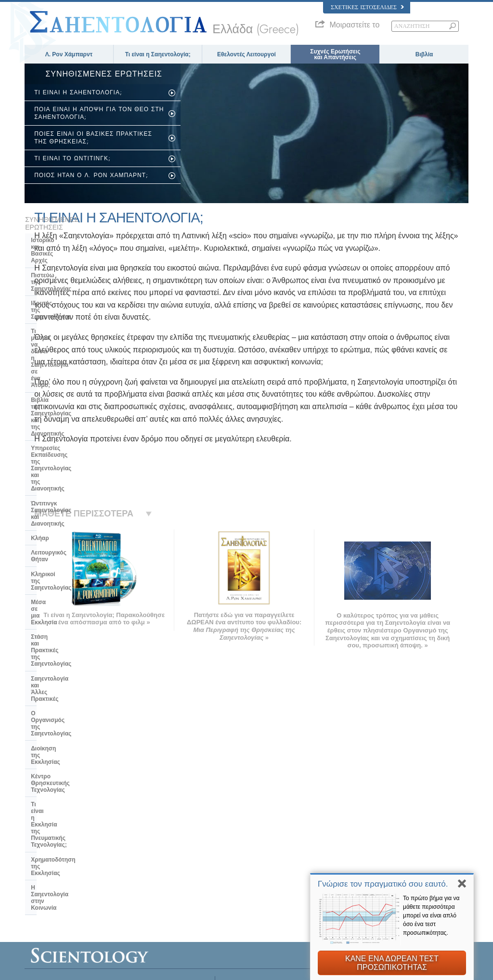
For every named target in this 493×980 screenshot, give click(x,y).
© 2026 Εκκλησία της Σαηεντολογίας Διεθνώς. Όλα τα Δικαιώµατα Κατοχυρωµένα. (120, 970)
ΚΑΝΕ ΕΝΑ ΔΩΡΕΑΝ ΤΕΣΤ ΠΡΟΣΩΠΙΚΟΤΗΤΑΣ (392, 963)
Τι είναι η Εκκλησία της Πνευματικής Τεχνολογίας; (67, 524)
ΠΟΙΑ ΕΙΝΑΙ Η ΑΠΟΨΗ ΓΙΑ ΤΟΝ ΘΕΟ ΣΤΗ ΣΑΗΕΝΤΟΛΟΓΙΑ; (99, 113)
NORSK (129, 819)
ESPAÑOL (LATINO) (144, 837)
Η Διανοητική (366, 812)
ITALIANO (132, 865)
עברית (38, 848)
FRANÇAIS (43, 837)
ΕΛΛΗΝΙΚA (133, 856)
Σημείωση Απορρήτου (256, 970)
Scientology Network (375, 821)
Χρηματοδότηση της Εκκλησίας (74, 542)
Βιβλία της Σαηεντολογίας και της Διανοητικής (76, 301)
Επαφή (238, 877)
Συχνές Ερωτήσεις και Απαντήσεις (335, 54)
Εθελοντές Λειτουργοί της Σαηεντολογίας (398, 858)
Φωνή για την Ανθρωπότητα (262, 821)
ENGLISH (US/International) (63, 809)
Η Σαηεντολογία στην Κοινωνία (73, 556)
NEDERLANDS (47, 886)
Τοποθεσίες (243, 886)
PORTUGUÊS (136, 874)
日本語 (37, 858)
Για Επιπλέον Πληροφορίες (261, 867)
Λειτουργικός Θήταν (58, 383)
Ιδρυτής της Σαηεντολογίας (68, 262)
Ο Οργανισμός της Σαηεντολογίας (77, 470)
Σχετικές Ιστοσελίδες (367, 7)
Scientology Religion (375, 830)
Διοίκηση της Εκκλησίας (64, 485)
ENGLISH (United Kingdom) (62, 819)
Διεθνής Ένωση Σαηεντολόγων (387, 867)
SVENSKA (132, 828)
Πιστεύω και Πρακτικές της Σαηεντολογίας (279, 812)
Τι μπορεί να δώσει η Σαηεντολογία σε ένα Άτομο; (69, 280)
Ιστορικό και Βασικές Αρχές (68, 232)
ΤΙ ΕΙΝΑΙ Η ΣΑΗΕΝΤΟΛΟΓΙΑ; (78, 92)
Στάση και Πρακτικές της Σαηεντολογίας (64, 430)
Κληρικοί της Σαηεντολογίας (69, 398)
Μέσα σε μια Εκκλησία (61, 413)
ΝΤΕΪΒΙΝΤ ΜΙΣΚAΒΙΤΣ (377, 839)
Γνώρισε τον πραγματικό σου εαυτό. (383, 884)
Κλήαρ (40, 369)
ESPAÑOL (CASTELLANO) (152, 847)
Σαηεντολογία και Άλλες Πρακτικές (63, 452)
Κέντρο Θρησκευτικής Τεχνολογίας (61, 503)
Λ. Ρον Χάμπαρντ (69, 54)
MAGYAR (131, 809)
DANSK (39, 828)
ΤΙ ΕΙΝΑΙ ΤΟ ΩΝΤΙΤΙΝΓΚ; (72, 158)
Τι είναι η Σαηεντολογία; (158, 54)
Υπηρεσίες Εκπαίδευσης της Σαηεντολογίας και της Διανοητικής (70, 326)
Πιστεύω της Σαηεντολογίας (69, 247)
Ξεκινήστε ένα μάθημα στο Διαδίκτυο (393, 849)
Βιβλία (424, 54)
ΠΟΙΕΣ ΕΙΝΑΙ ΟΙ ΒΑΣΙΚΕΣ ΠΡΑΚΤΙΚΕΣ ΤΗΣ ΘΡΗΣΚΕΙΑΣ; (93, 138)
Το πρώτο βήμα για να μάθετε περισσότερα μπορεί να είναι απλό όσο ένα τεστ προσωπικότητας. (431, 916)
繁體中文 (40, 877)
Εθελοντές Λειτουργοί (246, 54)
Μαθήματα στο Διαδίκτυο (259, 858)
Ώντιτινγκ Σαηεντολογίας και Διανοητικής (70, 351)
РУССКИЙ (42, 867)
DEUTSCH (42, 895)
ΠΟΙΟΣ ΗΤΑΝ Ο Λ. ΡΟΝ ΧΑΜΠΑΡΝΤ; (91, 175)
